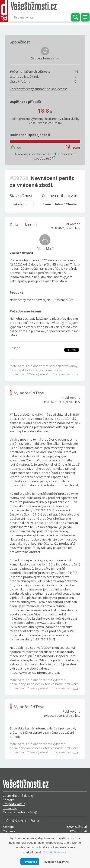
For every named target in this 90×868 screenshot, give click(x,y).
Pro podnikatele (14, 804)
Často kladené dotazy (18, 796)
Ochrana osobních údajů (20, 812)
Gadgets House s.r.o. (45, 58)
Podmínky (10, 808)
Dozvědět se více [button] (55, 852)
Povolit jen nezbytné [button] (56, 862)
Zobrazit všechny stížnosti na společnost (38, 89)
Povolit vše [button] (30, 862)
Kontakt (8, 800)
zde (76, 374)
